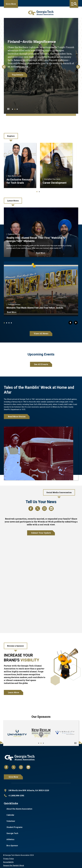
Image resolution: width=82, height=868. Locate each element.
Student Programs (14, 827)
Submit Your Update (41, 533)
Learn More (14, 693)
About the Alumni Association (19, 808)
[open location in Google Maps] (41, 790)
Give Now (11, 4)
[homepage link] (41, 13)
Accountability (8, 862)
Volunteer (11, 821)
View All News (41, 334)
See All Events (41, 364)
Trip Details (17, 75)
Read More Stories (17, 417)
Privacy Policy (9, 858)
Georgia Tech (12, 833)
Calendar (10, 815)
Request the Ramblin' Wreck (14, 865)
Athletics (10, 839)
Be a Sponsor (12, 845)
